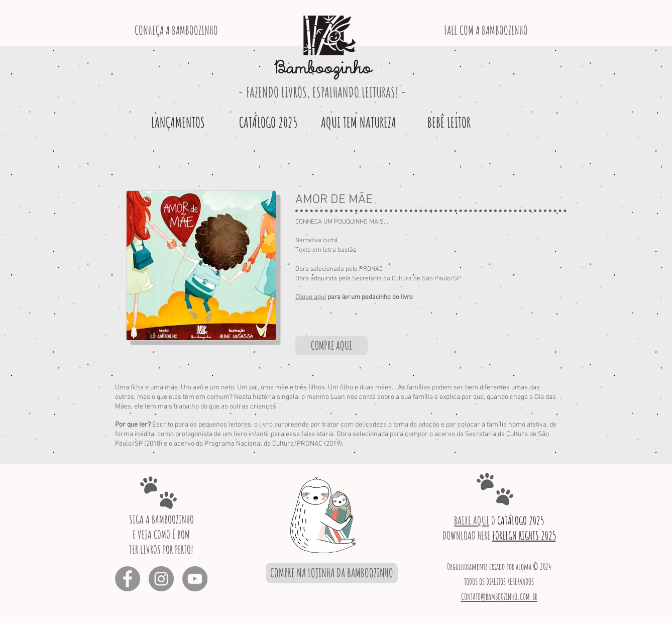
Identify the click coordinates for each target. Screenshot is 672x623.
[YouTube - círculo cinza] (195, 579)
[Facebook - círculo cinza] (128, 579)
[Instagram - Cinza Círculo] (161, 579)
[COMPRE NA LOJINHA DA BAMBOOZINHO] (332, 573)
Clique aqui (311, 297)
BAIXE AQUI (472, 520)
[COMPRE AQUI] (331, 346)
